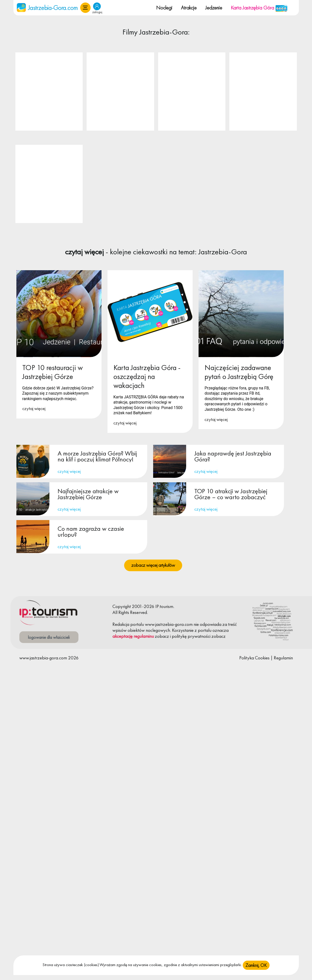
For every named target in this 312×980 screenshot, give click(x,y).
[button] (85, 8)
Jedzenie (214, 8)
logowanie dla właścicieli (49, 637)
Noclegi (164, 8)
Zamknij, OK (256, 965)
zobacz (162, 636)
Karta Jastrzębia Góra (259, 8)
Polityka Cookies (254, 658)
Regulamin (283, 658)
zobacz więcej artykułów (153, 565)
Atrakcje (189, 8)
